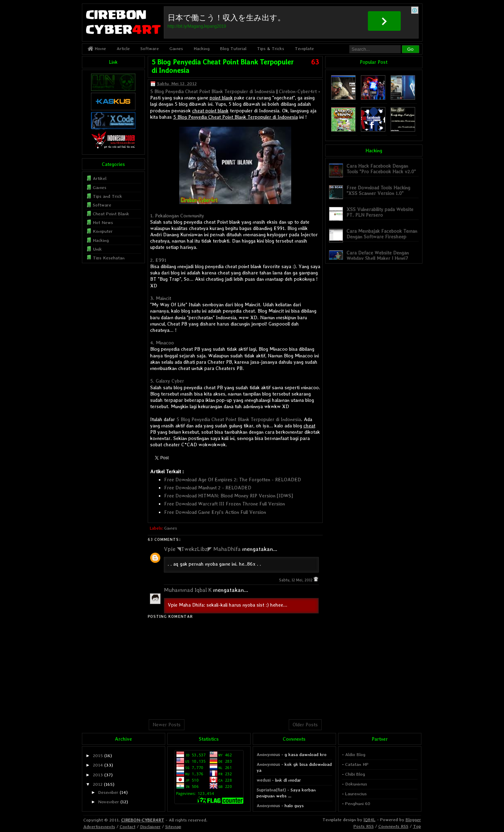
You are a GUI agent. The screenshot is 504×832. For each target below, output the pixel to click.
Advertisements (99, 827)
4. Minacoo (162, 343)
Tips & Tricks (271, 48)
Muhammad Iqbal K (188, 590)
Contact (128, 827)
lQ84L (370, 820)
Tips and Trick (107, 196)
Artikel (100, 178)
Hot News (103, 222)
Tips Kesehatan (109, 258)
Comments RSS (393, 826)
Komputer (103, 231)
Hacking (202, 48)
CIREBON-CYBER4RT (143, 820)
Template (304, 48)
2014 (98, 765)
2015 (98, 756)
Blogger (413, 820)
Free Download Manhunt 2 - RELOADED (208, 488)
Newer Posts (167, 725)
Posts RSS (364, 826)
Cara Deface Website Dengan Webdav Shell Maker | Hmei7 (378, 255)
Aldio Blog (355, 754)
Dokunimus (356, 784)
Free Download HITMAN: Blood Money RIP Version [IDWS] (229, 496)
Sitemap (173, 827)
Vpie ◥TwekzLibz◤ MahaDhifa (202, 549)
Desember (108, 792)
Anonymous (268, 754)
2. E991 (158, 260)
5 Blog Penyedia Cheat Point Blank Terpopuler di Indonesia (212, 91)
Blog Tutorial (233, 48)
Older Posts (305, 725)
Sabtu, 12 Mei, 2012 (296, 580)
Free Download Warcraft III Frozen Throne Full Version (225, 504)
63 (315, 62)
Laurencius (356, 794)
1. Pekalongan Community (177, 216)
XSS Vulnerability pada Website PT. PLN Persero (380, 212)
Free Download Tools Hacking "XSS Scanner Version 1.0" (378, 190)
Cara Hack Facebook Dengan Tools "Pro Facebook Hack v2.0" (381, 169)
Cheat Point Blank (111, 214)
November (108, 802)
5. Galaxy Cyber (167, 381)
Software (150, 48)
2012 (98, 784)
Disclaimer (150, 827)
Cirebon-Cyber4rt (298, 91)
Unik (97, 249)
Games (176, 48)
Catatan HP (357, 764)
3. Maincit (161, 298)
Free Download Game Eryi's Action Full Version (215, 512)
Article (123, 48)
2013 (98, 775)
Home (97, 48)
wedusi (264, 780)
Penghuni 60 (358, 803)
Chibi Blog (355, 774)
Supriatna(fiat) (271, 790)
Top (417, 826)
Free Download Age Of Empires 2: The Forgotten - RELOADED (233, 480)
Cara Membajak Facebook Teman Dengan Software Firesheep (382, 234)
